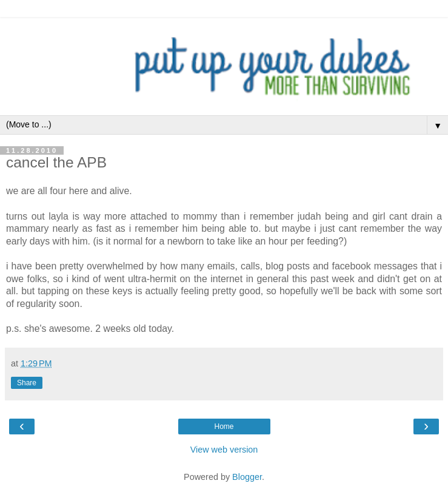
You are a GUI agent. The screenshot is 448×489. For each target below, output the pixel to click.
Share (27, 383)
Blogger (247, 477)
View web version (224, 450)
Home (224, 427)
